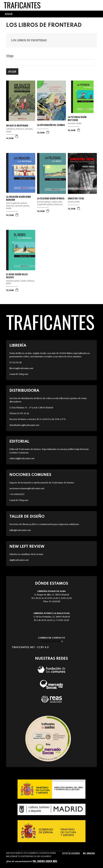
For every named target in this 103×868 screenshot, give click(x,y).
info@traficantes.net (51, 641)
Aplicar (12, 71)
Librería (18, 346)
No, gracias (89, 853)
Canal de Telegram (19, 374)
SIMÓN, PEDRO (74, 202)
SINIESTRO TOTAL (76, 198)
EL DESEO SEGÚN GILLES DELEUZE (17, 276)
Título (10, 56)
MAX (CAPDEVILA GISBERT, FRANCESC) (50, 203)
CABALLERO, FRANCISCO (15, 129)
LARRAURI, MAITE (75, 123)
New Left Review (27, 547)
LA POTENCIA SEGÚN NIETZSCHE (77, 118)
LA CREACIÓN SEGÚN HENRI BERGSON (19, 198)
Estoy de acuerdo (71, 853)
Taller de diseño (27, 517)
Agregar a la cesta (17, 136)
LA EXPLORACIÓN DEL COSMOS (51, 125)
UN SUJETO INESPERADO (17, 125)
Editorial (19, 442)
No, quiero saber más (45, 861)
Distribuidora (24, 391)
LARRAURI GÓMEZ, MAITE (47, 202)
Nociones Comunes (30, 475)
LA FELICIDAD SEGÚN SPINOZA (51, 198)
